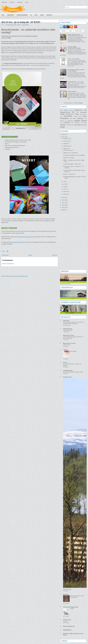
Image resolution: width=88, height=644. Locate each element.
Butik (27, 2)
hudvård (75, 116)
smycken (77, 123)
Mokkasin (66, 594)
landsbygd (80, 118)
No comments (25, 25)
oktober (65, 144)
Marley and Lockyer (69, 335)
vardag (19, 25)
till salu (69, 125)
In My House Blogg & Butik (71, 607)
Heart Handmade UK (69, 626)
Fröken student (72, 92)
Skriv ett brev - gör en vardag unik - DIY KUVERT (21, 22)
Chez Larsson (67, 620)
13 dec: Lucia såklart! (74, 59)
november (66, 141)
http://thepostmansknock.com (18, 242)
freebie (77, 114)
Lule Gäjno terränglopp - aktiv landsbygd (74, 155)
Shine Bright (73, 351)
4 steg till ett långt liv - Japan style (72, 164)
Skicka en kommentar (8, 263)
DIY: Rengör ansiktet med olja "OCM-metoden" (76, 70)
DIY (31, 15)
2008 (63, 210)
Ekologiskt (49, 15)
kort (74, 118)
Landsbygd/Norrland (22, 15)
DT (78, 112)
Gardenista (66, 321)
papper (15, 25)
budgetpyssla (78, 110)
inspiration (64, 118)
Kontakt (12, 2)
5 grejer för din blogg (68, 158)
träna (73, 125)
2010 (63, 205)
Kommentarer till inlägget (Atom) (19, 276)
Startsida (4, 2)
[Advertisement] (35, 270)
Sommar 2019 (67, 345)
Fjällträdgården (67, 630)
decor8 (65, 363)
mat (86, 119)
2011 (63, 203)
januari (65, 194)
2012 (63, 200)
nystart (62, 121)
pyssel (84, 121)
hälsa (80, 116)
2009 (63, 207)
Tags (70, 31)
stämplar (63, 125)
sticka (85, 123)
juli (64, 182)
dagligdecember (65, 112)
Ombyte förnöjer (67, 589)
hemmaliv (10, 25)
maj (64, 187)
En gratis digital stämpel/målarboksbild (74, 47)
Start (3, 15)
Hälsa (36, 15)
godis (61, 116)
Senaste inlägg (5, 255)
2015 (63, 134)
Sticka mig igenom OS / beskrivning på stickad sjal (75, 35)
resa (61, 123)
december (66, 139)
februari (66, 191)
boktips (71, 110)
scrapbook (67, 123)
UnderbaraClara (68, 329)
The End (65, 621)
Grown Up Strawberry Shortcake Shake (73, 372)
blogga (66, 110)
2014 (63, 137)
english (62, 114)
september (66, 146)
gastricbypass (83, 114)
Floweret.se (70, 114)
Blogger (81, 103)
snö (82, 123)
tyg (75, 125)
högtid (85, 116)
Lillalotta (65, 350)
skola (72, 123)
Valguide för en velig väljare (70, 153)
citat (85, 110)
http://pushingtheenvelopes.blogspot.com (24, 237)
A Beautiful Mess (68, 371)
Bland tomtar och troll (69, 343)
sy (66, 125)
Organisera (70, 121)
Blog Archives (79, 31)
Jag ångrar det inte (68, 330)
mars (65, 189)
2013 (63, 198)
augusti (65, 149)
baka (61, 110)
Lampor (72, 609)
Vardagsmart (11, 15)
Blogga (42, 15)
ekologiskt (83, 112)
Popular (64, 31)
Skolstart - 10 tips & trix (69, 174)
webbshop (84, 125)
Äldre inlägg (55, 255)
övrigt (62, 127)
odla (65, 121)
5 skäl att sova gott (68, 150)
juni (64, 184)
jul (71, 118)
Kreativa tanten (67, 377)
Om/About (20, 2)
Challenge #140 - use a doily (75, 82)
